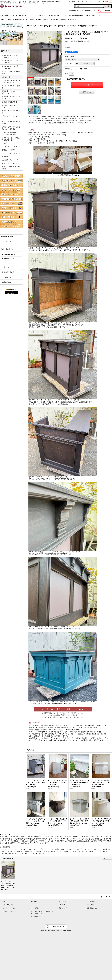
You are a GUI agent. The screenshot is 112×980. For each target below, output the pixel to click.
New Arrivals (34, 905)
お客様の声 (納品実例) (10, 911)
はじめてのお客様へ (9, 905)
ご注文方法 (6, 267)
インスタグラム (63, 901)
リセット (108, 858)
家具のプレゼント (64, 908)
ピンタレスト (63, 905)
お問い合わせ (7, 282)
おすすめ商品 (35, 908)
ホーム (5, 901)
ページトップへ (107, 897)
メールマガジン (7, 277)
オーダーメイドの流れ (9, 908)
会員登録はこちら (90, 11)
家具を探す (34, 901)
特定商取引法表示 (8, 272)
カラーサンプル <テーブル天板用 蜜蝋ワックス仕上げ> (42, 912)
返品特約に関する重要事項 (76, 79)
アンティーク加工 (36, 916)
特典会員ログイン (76, 11)
